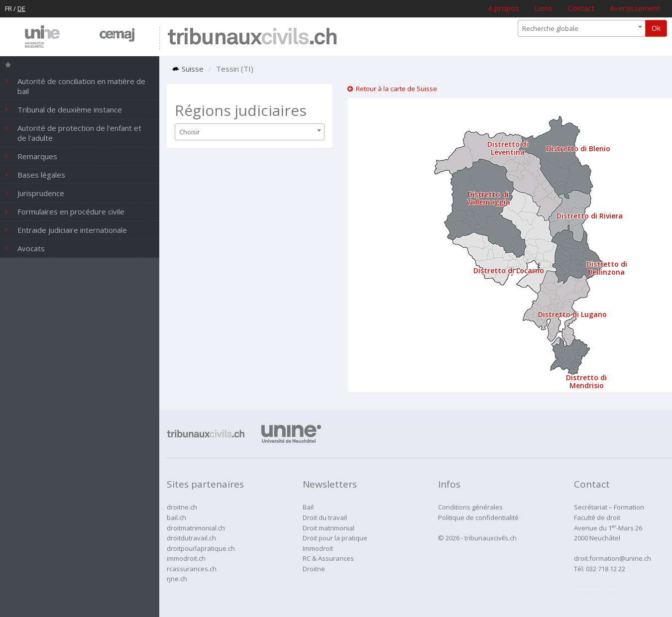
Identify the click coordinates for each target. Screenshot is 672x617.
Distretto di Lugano (572, 314)
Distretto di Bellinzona (607, 268)
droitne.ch (182, 507)
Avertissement (635, 8)
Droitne (314, 569)
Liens (544, 8)
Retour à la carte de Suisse (392, 89)
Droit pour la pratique (335, 538)
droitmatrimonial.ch (196, 528)
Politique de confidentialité (478, 517)
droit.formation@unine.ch (613, 558)
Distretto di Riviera (590, 216)
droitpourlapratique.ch (201, 548)
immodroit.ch (186, 558)
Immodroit (318, 548)
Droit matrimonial (329, 528)
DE (21, 8)
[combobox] (582, 28)
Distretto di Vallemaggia (488, 198)
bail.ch (176, 517)
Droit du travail (325, 517)
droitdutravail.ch (191, 538)
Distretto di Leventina (508, 148)
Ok (656, 28)
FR (8, 8)
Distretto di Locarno (509, 270)
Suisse (188, 69)
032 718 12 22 (606, 569)
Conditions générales (470, 507)
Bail (308, 507)
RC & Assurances (328, 558)
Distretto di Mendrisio (586, 381)
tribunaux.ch (252, 38)
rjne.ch (177, 579)
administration (596, 589)
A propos (504, 8)
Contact (581, 8)
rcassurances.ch (192, 569)
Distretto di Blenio (578, 149)
